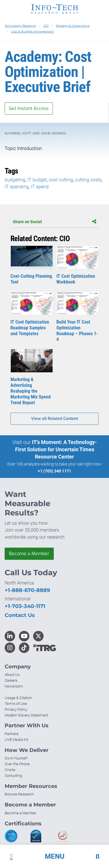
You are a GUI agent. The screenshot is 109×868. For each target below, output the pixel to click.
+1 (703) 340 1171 (54, 471)
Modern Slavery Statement (26, 715)
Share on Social (54, 222)
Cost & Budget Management (32, 31)
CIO (46, 26)
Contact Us (20, 615)
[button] (54, 856)
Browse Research (19, 794)
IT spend (40, 187)
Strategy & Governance (73, 26)
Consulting (13, 776)
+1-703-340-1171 (25, 606)
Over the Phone (17, 764)
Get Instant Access (29, 108)
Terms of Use (16, 704)
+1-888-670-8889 (27, 590)
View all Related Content (54, 419)
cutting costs (88, 180)
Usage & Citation (18, 698)
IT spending (17, 187)
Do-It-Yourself (16, 758)
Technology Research (20, 26)
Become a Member (29, 554)
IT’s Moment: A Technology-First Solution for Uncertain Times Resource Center (56, 449)
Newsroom (14, 686)
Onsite (10, 770)
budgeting (15, 180)
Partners (12, 734)
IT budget (37, 180)
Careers (11, 680)
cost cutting (61, 180)
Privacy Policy (16, 709)
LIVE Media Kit (16, 740)
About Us (12, 675)
